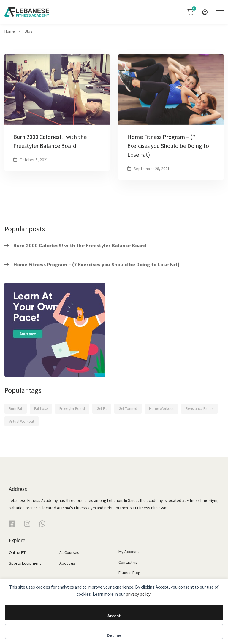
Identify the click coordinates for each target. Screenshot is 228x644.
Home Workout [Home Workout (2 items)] (161, 409)
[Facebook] (12, 524)
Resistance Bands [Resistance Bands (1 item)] (199, 409)
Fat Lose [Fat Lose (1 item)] (41, 409)
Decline (114, 635)
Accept (114, 616)
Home (10, 31)
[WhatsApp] (42, 524)
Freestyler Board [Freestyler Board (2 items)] (72, 409)
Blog (29, 31)
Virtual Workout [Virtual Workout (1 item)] (22, 421)
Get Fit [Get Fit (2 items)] (102, 409)
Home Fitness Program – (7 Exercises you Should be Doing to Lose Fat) (168, 146)
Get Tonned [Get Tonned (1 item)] (128, 409)
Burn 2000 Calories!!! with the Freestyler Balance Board (50, 141)
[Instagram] (27, 524)
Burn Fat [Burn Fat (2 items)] (16, 409)
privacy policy (138, 594)
